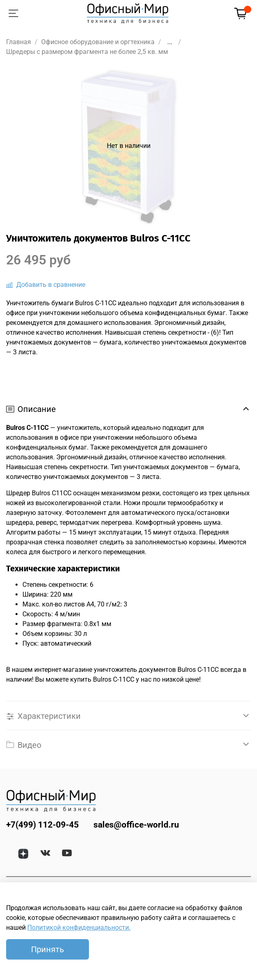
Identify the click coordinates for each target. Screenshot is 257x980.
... (170, 42)
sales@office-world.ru (136, 825)
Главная (19, 42)
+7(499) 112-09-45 (42, 825)
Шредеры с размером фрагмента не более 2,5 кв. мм (87, 52)
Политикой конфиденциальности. (79, 927)
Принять (48, 949)
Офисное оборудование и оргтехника (98, 42)
